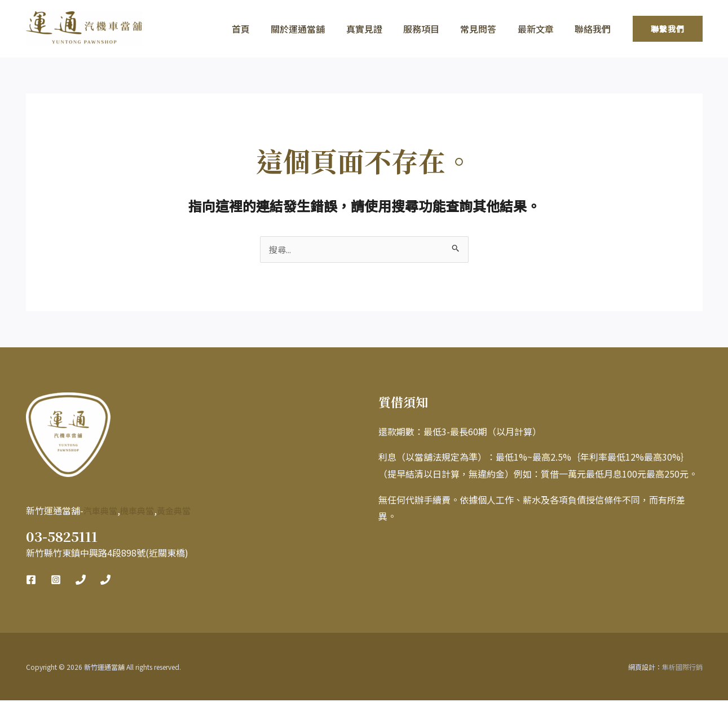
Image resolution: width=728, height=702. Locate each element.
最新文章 (540, 29)
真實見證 (378, 29)
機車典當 (140, 512)
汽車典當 (102, 512)
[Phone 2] (105, 581)
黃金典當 (179, 512)
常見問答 (486, 29)
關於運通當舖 (315, 29)
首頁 (261, 29)
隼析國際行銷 (682, 668)
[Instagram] (56, 581)
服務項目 (432, 29)
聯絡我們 (594, 29)
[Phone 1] (81, 581)
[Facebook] (31, 581)
